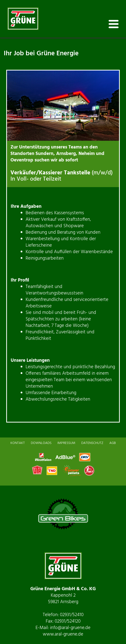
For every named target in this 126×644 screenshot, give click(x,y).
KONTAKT (18, 443)
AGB (113, 443)
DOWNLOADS (41, 443)
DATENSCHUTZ (92, 443)
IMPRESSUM (66, 443)
